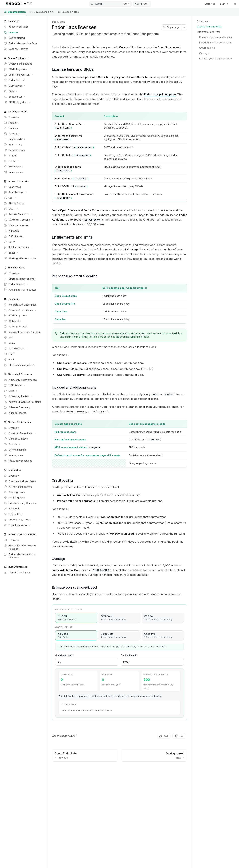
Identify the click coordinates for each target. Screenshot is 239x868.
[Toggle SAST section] (11, 209)
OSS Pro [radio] (163, 618)
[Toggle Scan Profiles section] (15, 192)
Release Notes (68, 13)
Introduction (58, 22)
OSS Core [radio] (119, 618)
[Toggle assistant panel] (142, 4)
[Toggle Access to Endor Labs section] (19, 433)
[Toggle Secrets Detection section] (17, 214)
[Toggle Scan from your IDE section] (18, 75)
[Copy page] (171, 27)
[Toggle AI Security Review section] (18, 396)
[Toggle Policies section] (12, 444)
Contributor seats (64, 655)
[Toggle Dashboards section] (14, 139)
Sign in (224, 4)
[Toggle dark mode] (235, 4)
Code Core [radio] (119, 635)
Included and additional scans (216, 42)
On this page (203, 21)
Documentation (15, 13)
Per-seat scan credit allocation (216, 37)
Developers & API (42, 13)
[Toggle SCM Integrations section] (17, 69)
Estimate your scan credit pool (216, 58)
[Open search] (111, 4)
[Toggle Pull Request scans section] (18, 247)
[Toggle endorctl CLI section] (14, 97)
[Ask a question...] (119, 772)
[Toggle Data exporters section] (16, 349)
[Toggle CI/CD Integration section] (17, 102)
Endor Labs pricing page (160, 94)
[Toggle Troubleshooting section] (17, 525)
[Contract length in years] (152, 662)
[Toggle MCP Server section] (14, 86)
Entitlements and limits (208, 32)
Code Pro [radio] (163, 635)
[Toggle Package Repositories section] (20, 310)
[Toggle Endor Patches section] (15, 284)
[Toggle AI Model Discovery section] (18, 407)
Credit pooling (207, 48)
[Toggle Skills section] (10, 91)
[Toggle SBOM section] (11, 161)
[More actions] (184, 27)
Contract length (129, 655)
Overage (204, 53)
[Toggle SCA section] (10, 198)
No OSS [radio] (76, 618)
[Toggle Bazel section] (11, 253)
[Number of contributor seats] (87, 662)
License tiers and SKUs (209, 27)
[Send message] (183, 774)
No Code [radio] (76, 635)
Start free (210, 4)
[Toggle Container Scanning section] (18, 220)
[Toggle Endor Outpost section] (15, 80)
